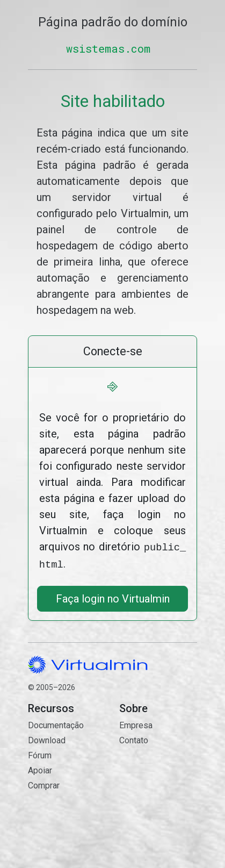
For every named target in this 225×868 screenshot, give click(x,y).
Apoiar (40, 768)
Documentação (56, 723)
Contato (158, 782)
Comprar (44, 783)
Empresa (136, 723)
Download (47, 738)
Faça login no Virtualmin (113, 597)
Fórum (40, 753)
